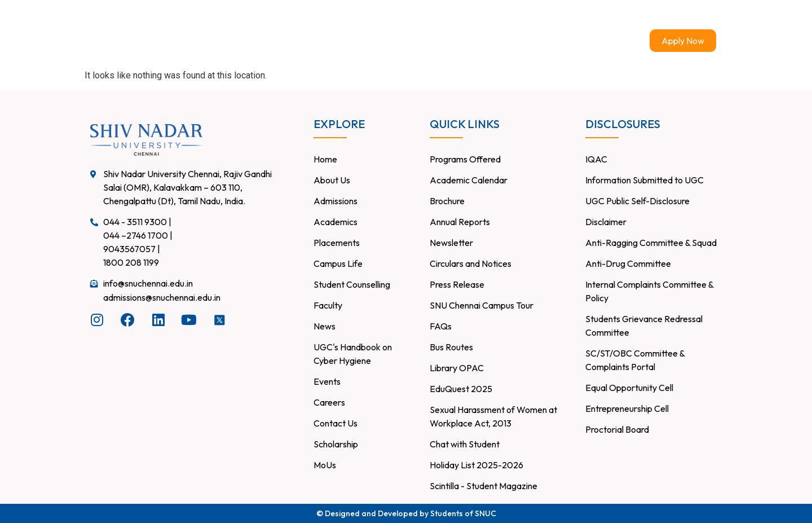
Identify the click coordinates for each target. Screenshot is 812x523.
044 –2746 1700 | (138, 235)
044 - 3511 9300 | (137, 222)
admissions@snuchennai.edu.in (162, 297)
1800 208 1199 (131, 262)
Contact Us (474, 15)
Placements (365, 15)
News (577, 41)
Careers (420, 15)
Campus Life (525, 41)
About (278, 41)
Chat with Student (685, 15)
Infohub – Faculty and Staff (581, 14)
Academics (405, 41)
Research (467, 41)
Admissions (334, 41)
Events (617, 41)
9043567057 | (132, 249)
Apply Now (683, 41)
